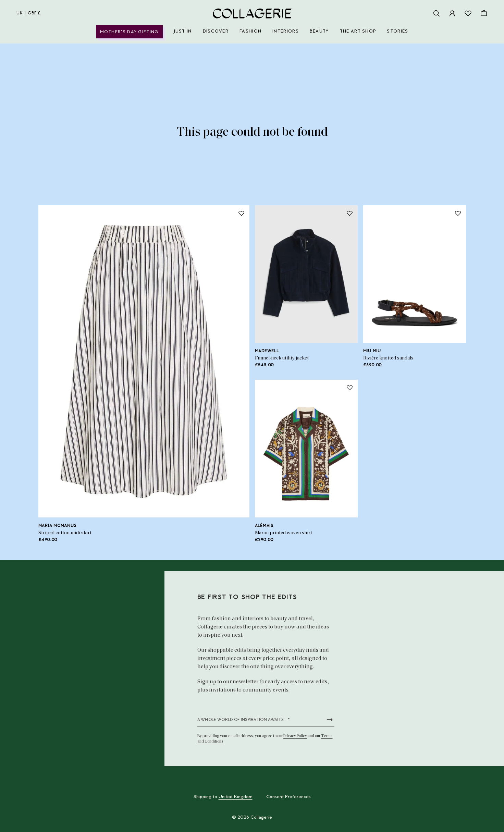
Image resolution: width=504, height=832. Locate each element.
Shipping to (223, 797)
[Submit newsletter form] (330, 720)
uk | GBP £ (29, 13)
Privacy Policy (295, 736)
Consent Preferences (288, 797)
